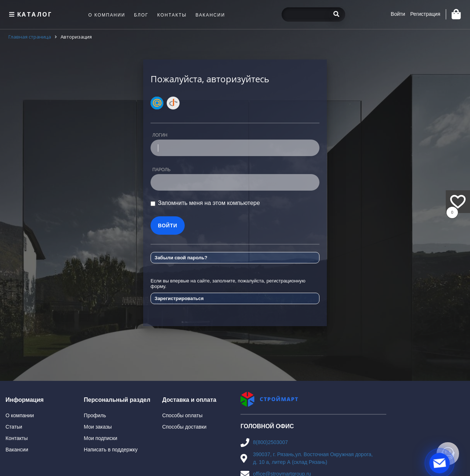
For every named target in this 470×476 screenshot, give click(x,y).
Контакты (17, 438)
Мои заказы (98, 427)
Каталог (30, 14)
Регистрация (425, 14)
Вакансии (17, 450)
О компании (20, 415)
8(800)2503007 (270, 442)
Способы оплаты (182, 415)
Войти (398, 14)
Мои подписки (100, 438)
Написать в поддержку (111, 450)
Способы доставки (185, 427)
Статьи (14, 427)
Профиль (95, 415)
